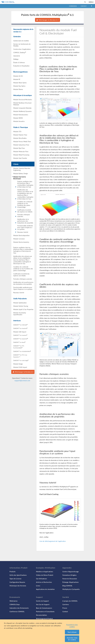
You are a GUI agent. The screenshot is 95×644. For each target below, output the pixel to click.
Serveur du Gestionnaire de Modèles (22, 45)
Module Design (18, 364)
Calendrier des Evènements (19, 608)
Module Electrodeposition (21, 235)
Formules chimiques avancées (24, 215)
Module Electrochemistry (21, 242)
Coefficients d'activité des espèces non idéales (25, 211)
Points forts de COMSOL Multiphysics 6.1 (47, 15)
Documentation (42, 615)
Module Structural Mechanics (23, 99)
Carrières (66, 604)
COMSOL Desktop (20, 52)
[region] (47, 632)
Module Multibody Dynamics (23, 111)
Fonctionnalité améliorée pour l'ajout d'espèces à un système (25, 227)
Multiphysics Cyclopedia (71, 589)
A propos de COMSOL (70, 601)
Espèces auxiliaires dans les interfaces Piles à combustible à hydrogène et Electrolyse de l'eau (25, 184)
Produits (13, 572)
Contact (84, 6)
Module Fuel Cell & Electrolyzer (20, 178)
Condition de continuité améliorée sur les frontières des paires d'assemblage (25, 204)
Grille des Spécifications (18, 575)
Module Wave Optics (20, 83)
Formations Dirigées (69, 575)
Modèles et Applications (45, 572)
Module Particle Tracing (21, 306)
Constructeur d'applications (22, 49)
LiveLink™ (20, 325)
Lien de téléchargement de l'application (53, 541)
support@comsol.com (22, 380)
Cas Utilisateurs (42, 579)
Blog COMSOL (67, 586)
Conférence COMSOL (17, 612)
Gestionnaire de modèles (21, 41)
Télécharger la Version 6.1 (48, 20)
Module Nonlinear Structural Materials (22, 104)
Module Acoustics (19, 121)
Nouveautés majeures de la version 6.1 (23, 30)
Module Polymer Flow (20, 135)
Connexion (73, 6)
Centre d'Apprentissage (71, 572)
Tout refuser (72, 632)
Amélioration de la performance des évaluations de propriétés (25, 221)
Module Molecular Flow (21, 151)
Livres (38, 586)
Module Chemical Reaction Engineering (22, 169)
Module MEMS (18, 118)
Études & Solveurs (19, 62)
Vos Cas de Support (43, 604)
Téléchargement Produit (44, 619)
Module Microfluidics (20, 138)
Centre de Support (42, 601)
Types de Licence (16, 579)
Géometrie (17, 56)
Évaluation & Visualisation (21, 66)
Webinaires (14, 601)
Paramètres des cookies (72, 626)
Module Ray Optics (19, 86)
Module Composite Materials (22, 108)
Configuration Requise (17, 582)
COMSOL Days (15, 604)
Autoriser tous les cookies (72, 639)
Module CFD (17, 131)
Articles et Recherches (44, 582)
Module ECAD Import (20, 367)
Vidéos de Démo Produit (45, 575)
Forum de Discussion (70, 579)
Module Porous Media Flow (22, 141)
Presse (65, 608)
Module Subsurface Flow (21, 145)
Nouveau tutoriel (23, 232)
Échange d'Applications (71, 582)
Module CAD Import (20, 332)
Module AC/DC (18, 76)
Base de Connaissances (44, 608)
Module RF (17, 79)
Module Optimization (20, 303)
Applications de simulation (45, 589)
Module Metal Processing (21, 155)
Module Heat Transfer (20, 158)
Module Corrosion (19, 239)
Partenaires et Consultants (45, 612)
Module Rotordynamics (21, 115)
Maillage (16, 59)
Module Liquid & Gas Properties (23, 309)
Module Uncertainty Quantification (20, 314)
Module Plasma (18, 89)
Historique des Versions (18, 586)
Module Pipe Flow (19, 148)
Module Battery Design (21, 173)
